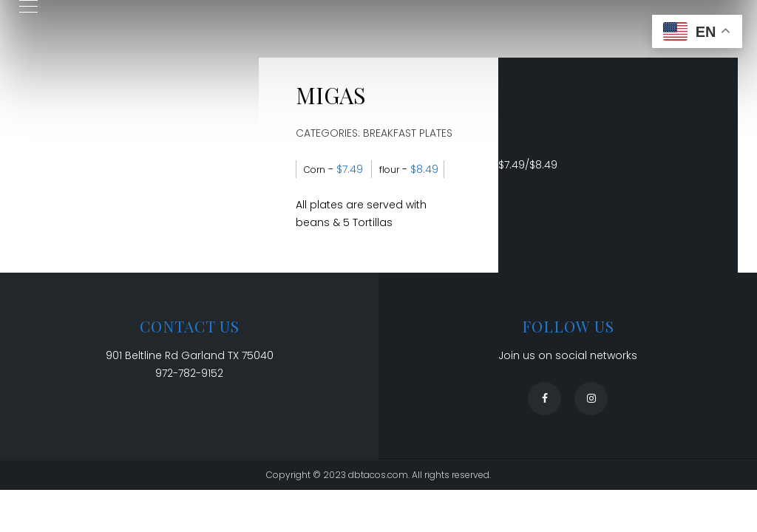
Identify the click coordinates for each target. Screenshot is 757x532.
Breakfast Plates (408, 133)
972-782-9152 (189, 373)
